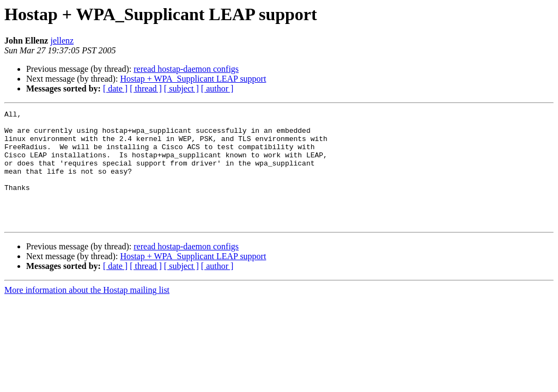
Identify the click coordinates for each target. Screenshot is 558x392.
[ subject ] (181, 88)
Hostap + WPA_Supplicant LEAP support (193, 79)
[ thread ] (146, 88)
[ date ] (115, 88)
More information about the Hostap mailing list (87, 313)
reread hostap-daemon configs (186, 69)
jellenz (62, 41)
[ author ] (217, 88)
